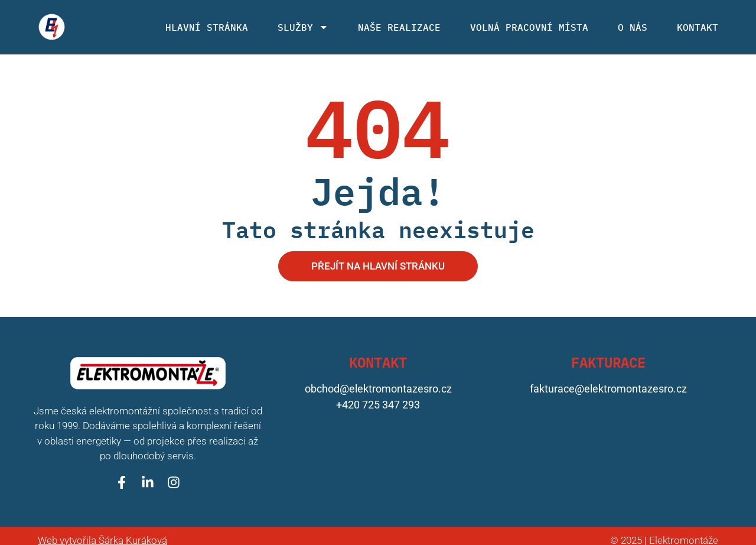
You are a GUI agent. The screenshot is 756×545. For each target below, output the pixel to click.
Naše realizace (399, 27)
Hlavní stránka (207, 27)
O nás (633, 27)
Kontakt (698, 27)
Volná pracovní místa (529, 27)
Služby (303, 27)
